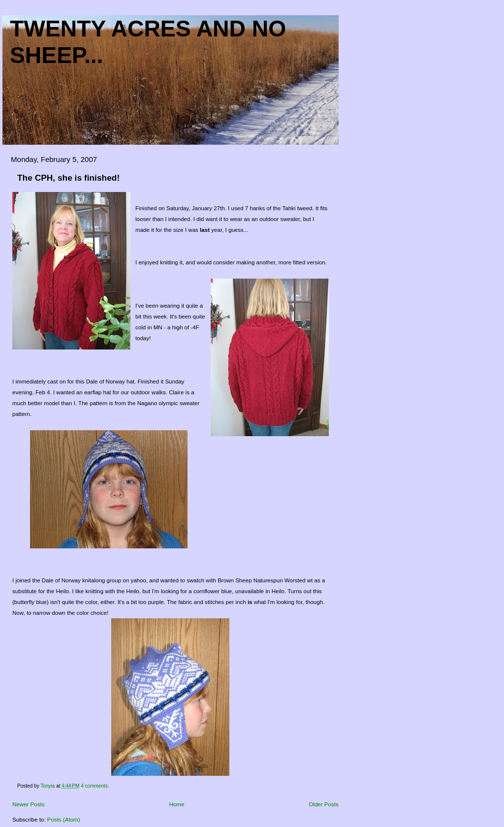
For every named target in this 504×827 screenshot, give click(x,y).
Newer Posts (29, 804)
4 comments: (95, 786)
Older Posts (323, 804)
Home (177, 804)
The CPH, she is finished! (68, 178)
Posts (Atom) (64, 820)
